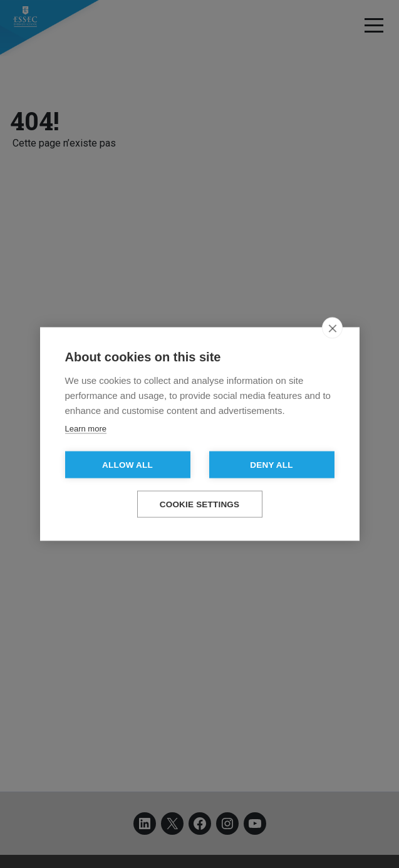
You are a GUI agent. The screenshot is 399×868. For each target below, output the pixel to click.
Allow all (127, 465)
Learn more (86, 429)
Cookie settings (200, 504)
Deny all (271, 465)
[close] (332, 328)
